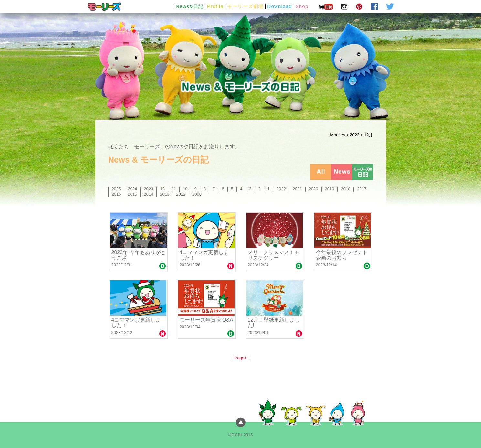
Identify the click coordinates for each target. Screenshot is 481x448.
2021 (297, 189)
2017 (362, 189)
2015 (132, 194)
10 (185, 189)
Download (279, 6)
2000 (197, 194)
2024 (132, 189)
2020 (314, 189)
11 (174, 189)
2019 (330, 189)
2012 (181, 194)
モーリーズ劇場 (245, 6)
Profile (215, 6)
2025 (116, 189)
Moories (338, 135)
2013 (165, 194)
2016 (116, 194)
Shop (302, 6)
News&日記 (190, 6)
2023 (355, 135)
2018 (345, 189)
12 (162, 189)
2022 (281, 189)
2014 (148, 194)
